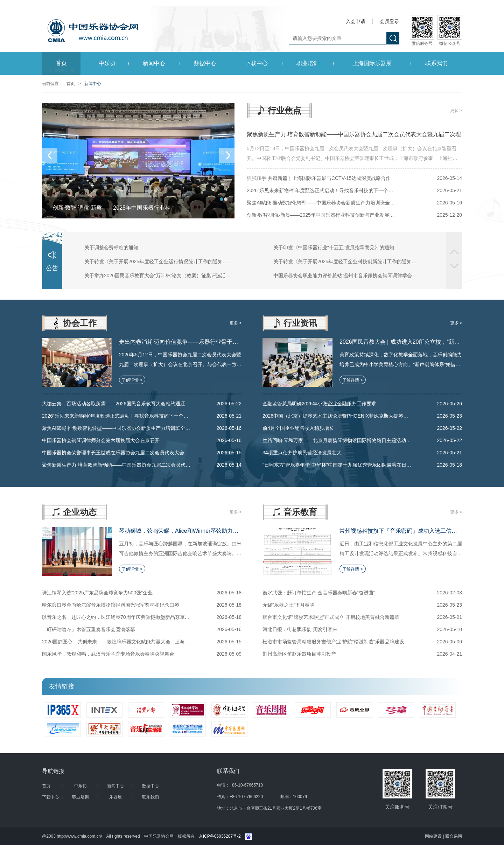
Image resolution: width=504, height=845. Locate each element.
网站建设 (434, 836)
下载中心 (257, 63)
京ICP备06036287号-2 (220, 836)
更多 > (456, 111)
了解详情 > (132, 380)
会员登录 (390, 21)
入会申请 (356, 21)
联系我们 (436, 63)
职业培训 (308, 63)
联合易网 (454, 836)
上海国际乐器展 (372, 63)
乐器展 (115, 797)
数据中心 (205, 63)
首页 (61, 63)
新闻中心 (154, 63)
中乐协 (107, 63)
